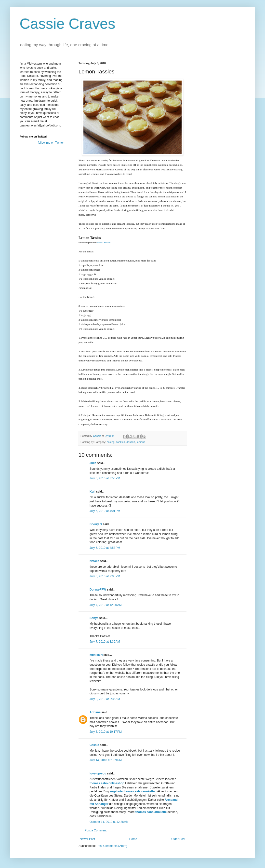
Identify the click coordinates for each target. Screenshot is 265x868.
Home (133, 839)
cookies (121, 442)
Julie (93, 463)
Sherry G (96, 524)
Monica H (96, 655)
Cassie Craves (67, 24)
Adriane (95, 712)
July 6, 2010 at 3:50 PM (105, 478)
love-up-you (98, 773)
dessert (131, 442)
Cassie (94, 745)
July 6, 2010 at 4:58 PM (105, 548)
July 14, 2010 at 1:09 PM (106, 760)
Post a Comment (96, 830)
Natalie (94, 561)
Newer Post (87, 839)
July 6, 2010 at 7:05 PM (105, 576)
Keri (92, 492)
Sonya (94, 618)
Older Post (178, 839)
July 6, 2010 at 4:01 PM (105, 511)
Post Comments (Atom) (112, 846)
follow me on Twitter (51, 143)
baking (111, 442)
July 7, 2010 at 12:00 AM (106, 605)
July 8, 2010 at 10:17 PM (106, 732)
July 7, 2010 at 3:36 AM (105, 642)
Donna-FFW (98, 590)
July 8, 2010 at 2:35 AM (105, 699)
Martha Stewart (104, 243)
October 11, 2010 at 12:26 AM (109, 822)
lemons (141, 442)
